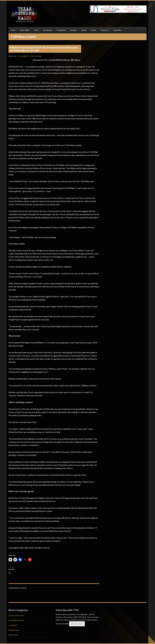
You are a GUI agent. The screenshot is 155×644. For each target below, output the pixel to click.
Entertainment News (16, 620)
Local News (13, 625)
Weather (74, 30)
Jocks (36, 30)
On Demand (48, 30)
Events (94, 30)
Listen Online (25, 30)
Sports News (13, 635)
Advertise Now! (77, 624)
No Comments (24, 56)
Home (13, 30)
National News (36, 56)
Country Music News (16, 615)
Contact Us (105, 30)
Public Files (117, 30)
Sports (84, 30)
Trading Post (61, 30)
